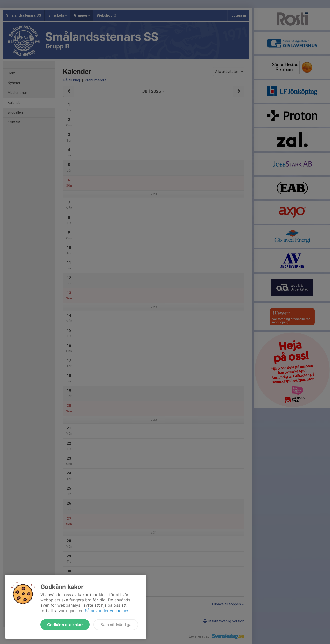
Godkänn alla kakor (65, 625)
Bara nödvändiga (116, 625)
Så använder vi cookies (107, 611)
